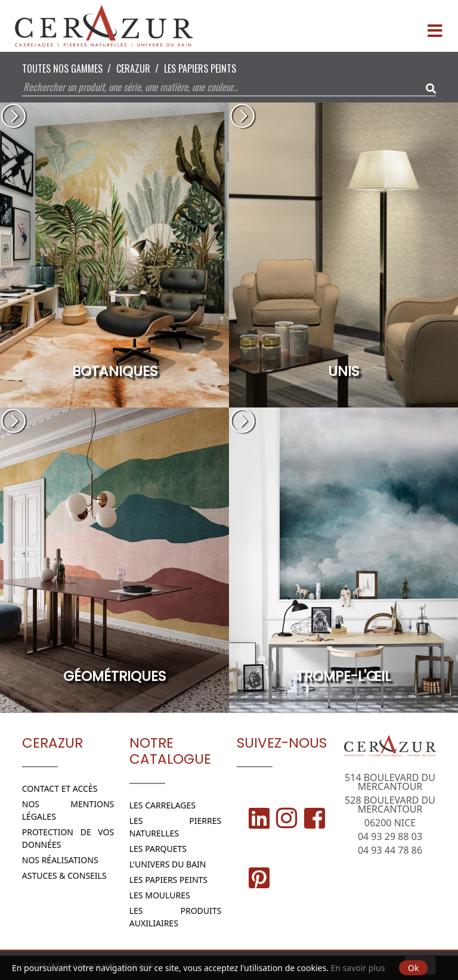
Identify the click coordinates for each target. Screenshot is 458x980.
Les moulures (160, 895)
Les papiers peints (200, 69)
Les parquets (158, 849)
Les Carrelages (163, 805)
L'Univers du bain (168, 864)
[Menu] (435, 26)
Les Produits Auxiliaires (176, 917)
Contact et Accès (60, 788)
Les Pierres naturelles (176, 827)
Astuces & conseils (64, 875)
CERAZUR (133, 69)
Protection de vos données (68, 838)
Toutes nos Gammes (62, 69)
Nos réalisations (60, 860)
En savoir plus (358, 968)
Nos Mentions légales (68, 810)
